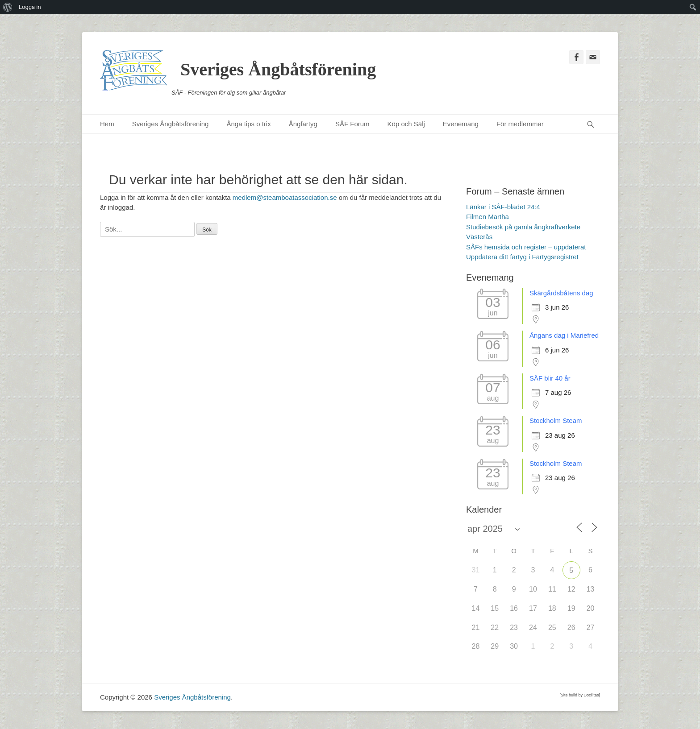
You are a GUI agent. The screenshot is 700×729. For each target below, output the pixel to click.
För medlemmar (520, 124)
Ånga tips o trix (248, 124)
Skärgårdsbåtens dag (561, 293)
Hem (107, 124)
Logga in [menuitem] (30, 7)
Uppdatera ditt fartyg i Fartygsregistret (522, 257)
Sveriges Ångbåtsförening (278, 69)
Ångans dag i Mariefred (564, 335)
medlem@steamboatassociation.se (285, 197)
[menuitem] (8, 7)
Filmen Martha (487, 217)
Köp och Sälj (406, 124)
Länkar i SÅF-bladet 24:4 (503, 207)
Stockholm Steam (556, 420)
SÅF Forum (352, 124)
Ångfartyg (303, 124)
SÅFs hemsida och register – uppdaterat (526, 247)
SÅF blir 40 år (550, 378)
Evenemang (461, 124)
